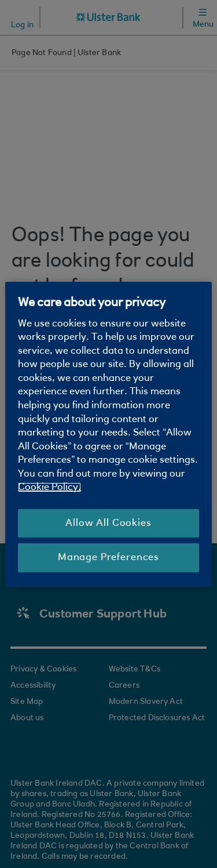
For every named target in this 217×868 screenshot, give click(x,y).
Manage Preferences (108, 558)
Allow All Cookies (108, 523)
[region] (108, 434)
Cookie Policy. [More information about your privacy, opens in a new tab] (49, 487)
